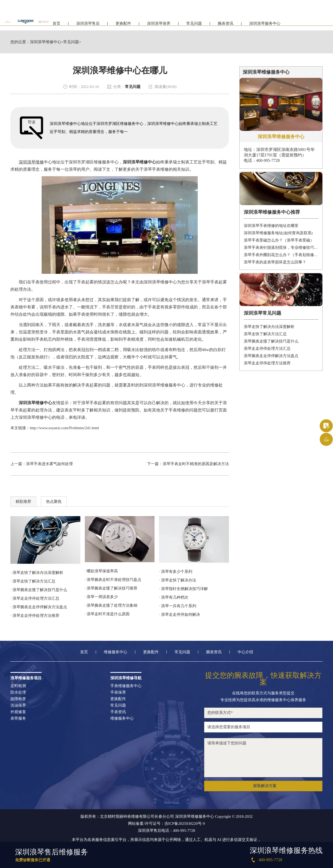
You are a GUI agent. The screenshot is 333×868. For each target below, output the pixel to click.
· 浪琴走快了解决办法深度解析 (37, 573)
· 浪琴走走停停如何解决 (180, 614)
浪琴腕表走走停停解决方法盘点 (271, 356)
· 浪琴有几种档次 (174, 597)
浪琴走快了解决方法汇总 (265, 334)
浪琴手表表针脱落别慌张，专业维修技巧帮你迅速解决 (281, 248)
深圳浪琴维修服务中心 (164, 385)
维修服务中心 (116, 652)
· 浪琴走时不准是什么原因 (107, 614)
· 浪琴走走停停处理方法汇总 (35, 598)
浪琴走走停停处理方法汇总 (267, 349)
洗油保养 (18, 705)
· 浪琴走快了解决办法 (178, 580)
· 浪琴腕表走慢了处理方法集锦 (111, 605)
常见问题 (194, 25)
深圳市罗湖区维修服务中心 (94, 162)
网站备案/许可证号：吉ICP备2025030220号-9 (166, 824)
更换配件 (123, 25)
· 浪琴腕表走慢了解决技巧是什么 (39, 590)
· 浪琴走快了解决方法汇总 (33, 581)
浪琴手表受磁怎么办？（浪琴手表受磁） (279, 240)
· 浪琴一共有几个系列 (178, 606)
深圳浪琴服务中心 (265, 25)
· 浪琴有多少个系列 (176, 572)
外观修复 (18, 712)
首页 (56, 25)
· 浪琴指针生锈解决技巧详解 (183, 589)
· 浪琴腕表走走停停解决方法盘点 (39, 607)
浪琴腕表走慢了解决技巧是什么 (271, 341)
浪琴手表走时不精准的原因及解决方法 (196, 464)
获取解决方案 (265, 786)
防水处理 (18, 692)
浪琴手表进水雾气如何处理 (49, 464)
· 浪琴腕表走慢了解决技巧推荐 (111, 588)
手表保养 (118, 692)
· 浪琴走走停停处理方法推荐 (35, 616)
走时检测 (18, 686)
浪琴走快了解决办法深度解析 (269, 327)
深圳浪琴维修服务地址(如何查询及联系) (278, 233)
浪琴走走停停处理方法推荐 (267, 363)
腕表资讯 (226, 25)
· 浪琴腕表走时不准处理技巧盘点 (113, 580)
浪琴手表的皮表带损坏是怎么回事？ (275, 262)
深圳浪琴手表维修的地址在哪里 (271, 226)
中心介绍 (245, 652)
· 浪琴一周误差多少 (101, 597)
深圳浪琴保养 (159, 25)
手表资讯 (118, 712)
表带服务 (18, 718)
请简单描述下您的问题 (263, 758)
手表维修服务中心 (126, 686)
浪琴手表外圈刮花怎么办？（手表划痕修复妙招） (281, 255)
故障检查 (18, 699)
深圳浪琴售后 (88, 25)
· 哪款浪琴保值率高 (101, 571)
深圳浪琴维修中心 (46, 42)
